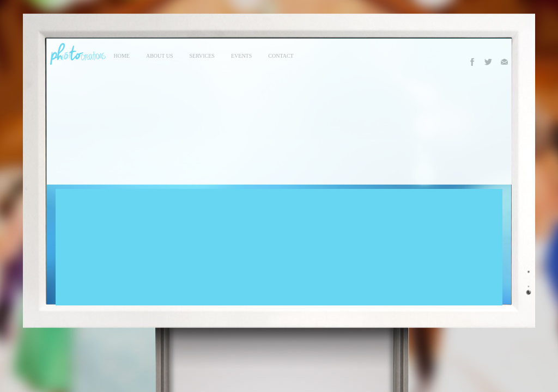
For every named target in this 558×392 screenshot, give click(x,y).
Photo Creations (76, 54)
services (202, 56)
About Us (160, 56)
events (241, 56)
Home (122, 56)
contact (281, 56)
